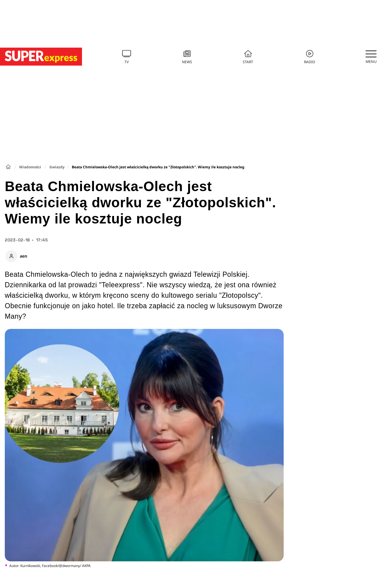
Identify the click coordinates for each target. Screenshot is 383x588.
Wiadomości (30, 167)
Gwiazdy (57, 167)
